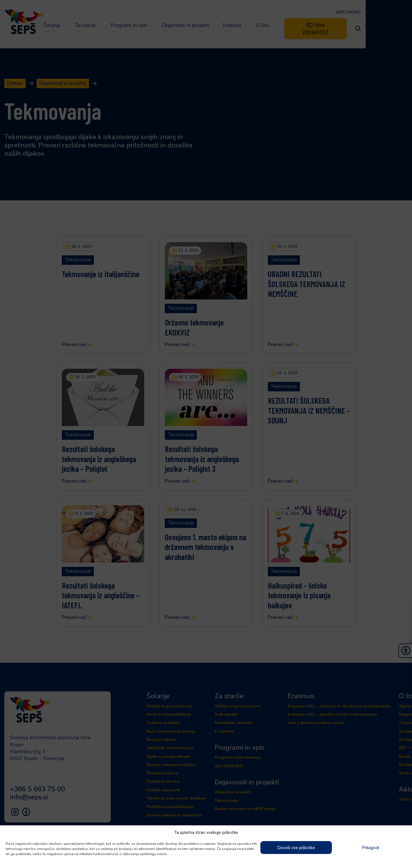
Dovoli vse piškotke (296, 848)
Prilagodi (371, 848)
